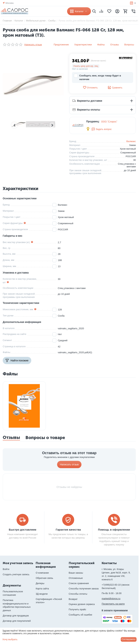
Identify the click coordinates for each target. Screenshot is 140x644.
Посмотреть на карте (113, 604)
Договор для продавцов (16, 616)
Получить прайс (77, 609)
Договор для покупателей (17, 621)
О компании (42, 573)
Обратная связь (44, 578)
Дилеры (40, 583)
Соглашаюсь (129, 639)
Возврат (73, 599)
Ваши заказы (76, 573)
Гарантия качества (68, 530)
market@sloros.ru (111, 599)
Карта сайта (42, 589)
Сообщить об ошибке (80, 615)
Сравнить (115, 87)
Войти (6, 569)
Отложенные (76, 578)
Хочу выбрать (10, 639)
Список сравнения (79, 583)
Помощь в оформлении (114, 530)
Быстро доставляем (23, 530)
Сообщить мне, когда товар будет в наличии (97, 77)
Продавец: (93, 121)
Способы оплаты (78, 594)
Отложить (90, 87)
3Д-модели (42, 594)
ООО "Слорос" (109, 122)
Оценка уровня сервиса (82, 604)
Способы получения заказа (84, 589)
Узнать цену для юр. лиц (86, 66)
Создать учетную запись (16, 574)
